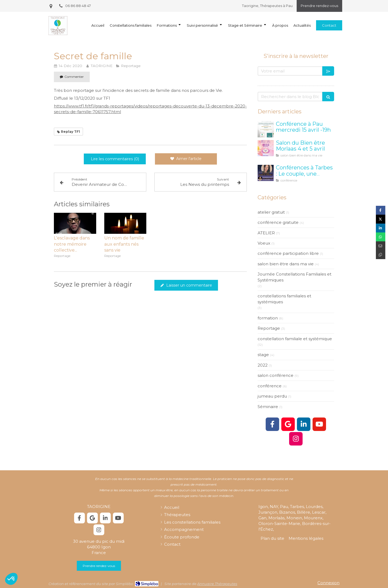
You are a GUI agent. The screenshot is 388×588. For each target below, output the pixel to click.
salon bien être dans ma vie (286, 264)
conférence (270, 386)
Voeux (264, 243)
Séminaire (268, 407)
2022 (263, 365)
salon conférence (276, 375)
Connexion (328, 583)
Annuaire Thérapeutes (217, 584)
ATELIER (266, 233)
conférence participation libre (288, 253)
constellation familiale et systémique (295, 339)
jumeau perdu (272, 396)
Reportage (269, 328)
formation (268, 318)
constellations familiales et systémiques (284, 299)
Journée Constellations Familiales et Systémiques (295, 277)
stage (263, 355)
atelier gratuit (271, 212)
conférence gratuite (278, 222)
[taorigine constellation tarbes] (266, 173)
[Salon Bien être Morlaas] (266, 148)
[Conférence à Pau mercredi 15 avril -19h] (266, 129)
